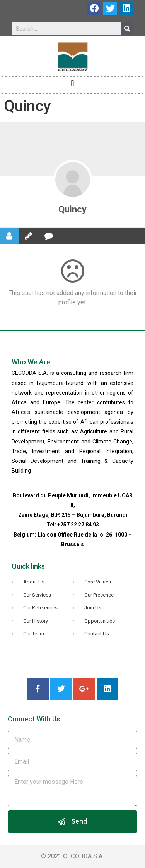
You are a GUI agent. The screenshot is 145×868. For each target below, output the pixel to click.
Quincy (72, 209)
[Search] (127, 29)
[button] (72, 83)
